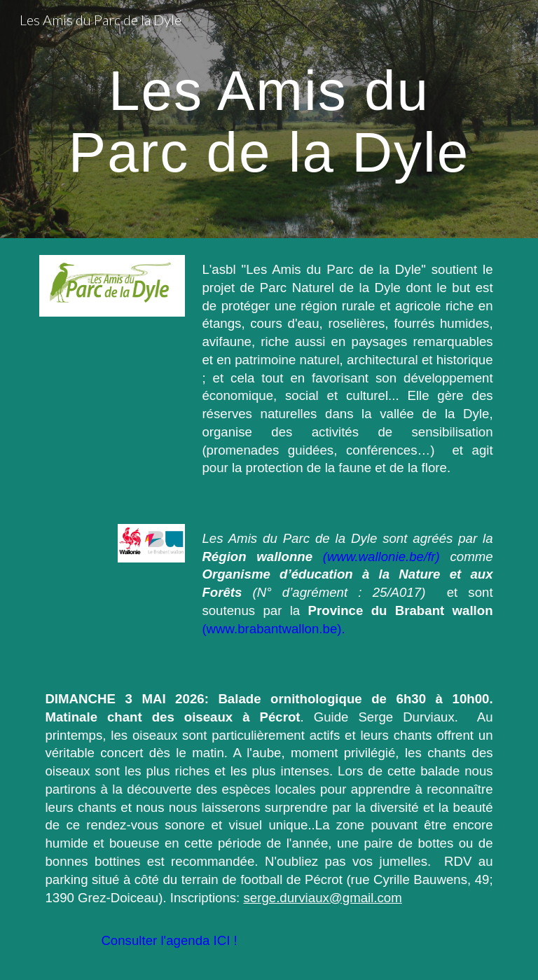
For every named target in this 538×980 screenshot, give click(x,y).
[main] (269, 119)
